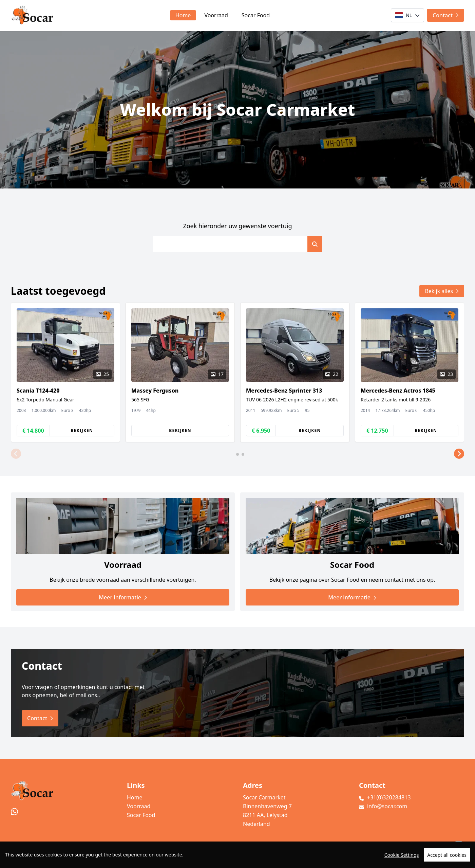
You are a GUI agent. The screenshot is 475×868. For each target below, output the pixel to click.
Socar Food (256, 15)
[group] (65, 372)
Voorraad (216, 15)
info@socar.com (387, 806)
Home (183, 15)
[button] (16, 454)
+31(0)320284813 (389, 797)
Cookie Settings (402, 862)
